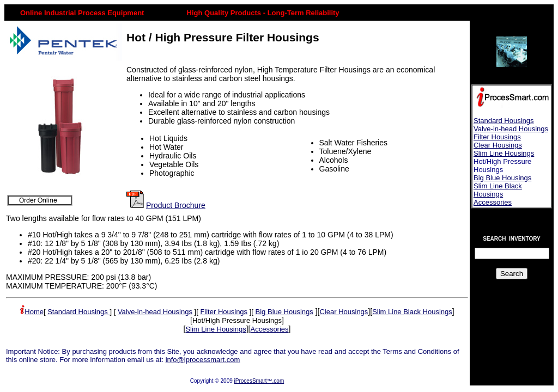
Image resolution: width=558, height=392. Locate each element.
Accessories (493, 202)
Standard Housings (504, 121)
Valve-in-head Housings (511, 129)
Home (34, 312)
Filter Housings (497, 137)
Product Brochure (176, 205)
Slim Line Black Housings (498, 190)
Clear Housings (498, 145)
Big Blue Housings (502, 178)
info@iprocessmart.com (203, 360)
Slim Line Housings (504, 153)
